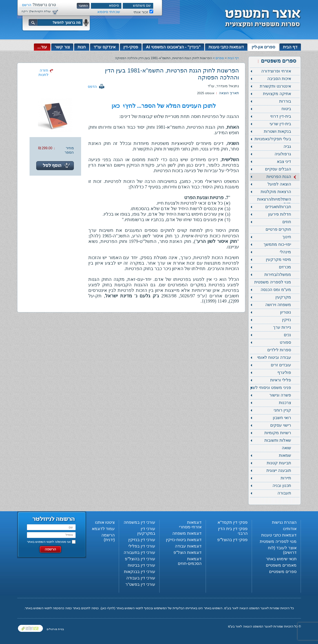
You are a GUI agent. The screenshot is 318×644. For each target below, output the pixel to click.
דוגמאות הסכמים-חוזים (190, 561)
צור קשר (62, 47)
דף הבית (290, 47)
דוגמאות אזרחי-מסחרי (190, 525)
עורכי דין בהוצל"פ (140, 559)
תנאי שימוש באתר (281, 559)
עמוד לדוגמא (103, 529)
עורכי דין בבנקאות (140, 572)
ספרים (220, 58)
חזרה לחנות (43, 72)
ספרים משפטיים (283, 572)
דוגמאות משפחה (187, 533)
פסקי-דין (131, 47)
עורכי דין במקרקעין (146, 531)
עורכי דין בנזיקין (142, 540)
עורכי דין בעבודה (141, 578)
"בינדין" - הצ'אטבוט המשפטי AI (173, 47)
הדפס (92, 87)
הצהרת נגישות (284, 522)
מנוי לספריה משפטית (278, 541)
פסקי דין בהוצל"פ (232, 540)
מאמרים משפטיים (281, 565)
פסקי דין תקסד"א (233, 522)
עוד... (42, 47)
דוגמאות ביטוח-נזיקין (184, 540)
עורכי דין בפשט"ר (140, 584)
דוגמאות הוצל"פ (188, 552)
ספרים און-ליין (264, 47)
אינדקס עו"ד (105, 47)
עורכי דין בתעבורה (139, 552)
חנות (82, 47)
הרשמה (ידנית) (108, 537)
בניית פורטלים (55, 629)
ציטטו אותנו (105, 522)
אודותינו (290, 529)
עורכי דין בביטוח (141, 565)
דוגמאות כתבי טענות (226, 47)
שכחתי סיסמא (109, 12)
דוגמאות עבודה (188, 546)
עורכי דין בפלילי (142, 546)
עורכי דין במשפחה (139, 522)
